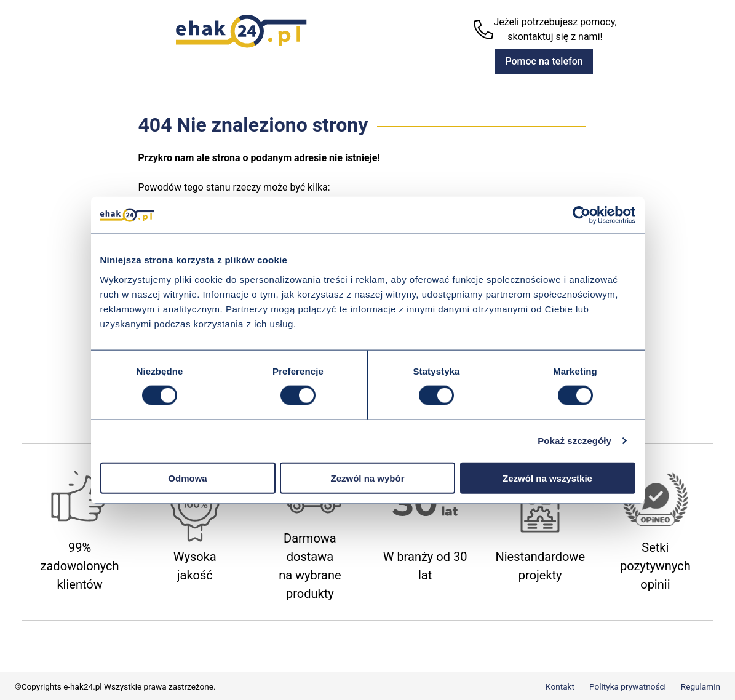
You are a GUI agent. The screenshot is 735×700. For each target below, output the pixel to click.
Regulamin (701, 686)
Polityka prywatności (628, 686)
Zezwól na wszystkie (547, 478)
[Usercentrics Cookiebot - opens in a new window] (582, 215)
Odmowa (187, 478)
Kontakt (560, 686)
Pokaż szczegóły (574, 441)
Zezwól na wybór (367, 478)
